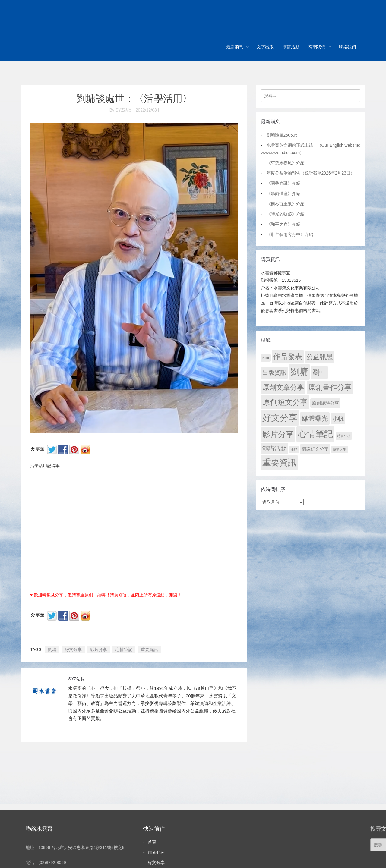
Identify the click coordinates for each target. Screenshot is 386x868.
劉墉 (52, 649)
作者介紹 (156, 852)
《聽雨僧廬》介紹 (283, 193)
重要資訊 (149, 649)
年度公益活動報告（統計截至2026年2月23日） (311, 173)
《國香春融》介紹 (283, 183)
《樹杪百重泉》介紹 (286, 204)
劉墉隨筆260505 (282, 135)
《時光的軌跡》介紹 (286, 214)
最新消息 (235, 47)
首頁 (152, 842)
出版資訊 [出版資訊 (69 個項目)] (274, 373)
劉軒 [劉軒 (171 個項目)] (319, 372)
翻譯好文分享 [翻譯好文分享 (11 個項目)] (315, 449)
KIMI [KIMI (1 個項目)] (266, 358)
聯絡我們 (347, 47)
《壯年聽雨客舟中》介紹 (290, 234)
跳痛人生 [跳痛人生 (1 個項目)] (340, 449)
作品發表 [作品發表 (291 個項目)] (288, 356)
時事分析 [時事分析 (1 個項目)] (344, 436)
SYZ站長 (76, 679)
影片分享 (99, 649)
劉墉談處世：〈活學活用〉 (134, 99)
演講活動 (291, 47)
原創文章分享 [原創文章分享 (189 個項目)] (283, 387)
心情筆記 (124, 649)
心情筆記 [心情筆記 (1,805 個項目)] (315, 434)
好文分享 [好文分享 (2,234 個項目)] (280, 418)
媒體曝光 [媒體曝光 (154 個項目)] (315, 418)
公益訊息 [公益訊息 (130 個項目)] (320, 357)
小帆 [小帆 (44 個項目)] (338, 419)
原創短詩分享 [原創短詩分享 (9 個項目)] (325, 403)
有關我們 (317, 47)
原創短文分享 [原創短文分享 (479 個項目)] (285, 402)
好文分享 (73, 649)
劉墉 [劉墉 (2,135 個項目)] (299, 372)
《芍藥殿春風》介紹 (286, 163)
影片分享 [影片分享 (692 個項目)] (278, 434)
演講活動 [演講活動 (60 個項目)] (274, 448)
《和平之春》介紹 (283, 224)
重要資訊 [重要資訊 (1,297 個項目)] (279, 462)
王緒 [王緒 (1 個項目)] (294, 449)
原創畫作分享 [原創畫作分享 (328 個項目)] (330, 387)
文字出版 (265, 47)
